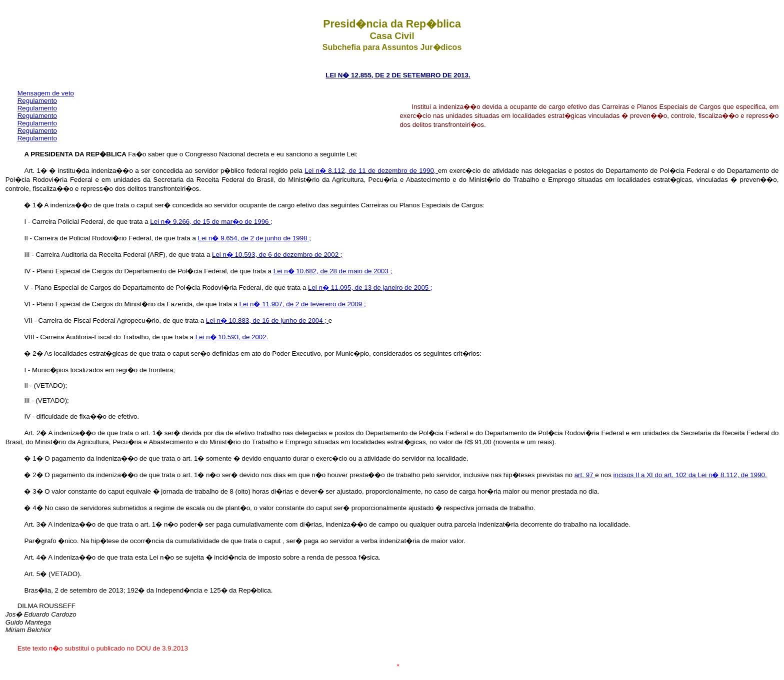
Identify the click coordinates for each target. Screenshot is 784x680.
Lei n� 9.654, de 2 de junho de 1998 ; (254, 238)
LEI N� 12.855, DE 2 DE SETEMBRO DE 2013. (398, 75)
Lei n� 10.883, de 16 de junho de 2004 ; (267, 321)
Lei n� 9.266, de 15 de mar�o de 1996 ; (211, 222)
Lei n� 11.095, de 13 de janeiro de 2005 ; (370, 288)
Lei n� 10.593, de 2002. (232, 337)
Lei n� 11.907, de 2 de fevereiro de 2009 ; (303, 304)
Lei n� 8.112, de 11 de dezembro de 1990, (371, 171)
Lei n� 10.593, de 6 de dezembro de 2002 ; (277, 255)
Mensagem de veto (46, 93)
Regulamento (37, 101)
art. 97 (585, 475)
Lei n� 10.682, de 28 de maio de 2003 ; (333, 271)
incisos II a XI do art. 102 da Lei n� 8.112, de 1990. (690, 475)
